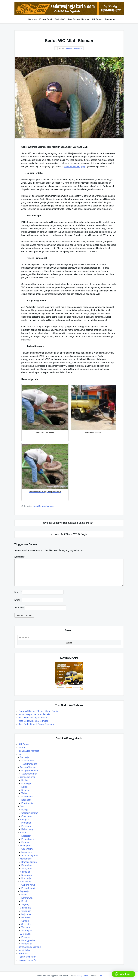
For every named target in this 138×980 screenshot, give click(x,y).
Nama (18, 592)
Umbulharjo (26, 908)
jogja (21, 754)
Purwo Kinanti (28, 888)
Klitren (25, 787)
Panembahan (28, 839)
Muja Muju (26, 914)
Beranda (33, 19)
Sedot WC (60, 19)
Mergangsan (26, 859)
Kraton (23, 833)
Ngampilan (25, 872)
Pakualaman (26, 882)
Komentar (20, 557)
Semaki (25, 921)
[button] (124, 974)
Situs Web (19, 607)
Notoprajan (27, 878)
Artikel (22, 748)
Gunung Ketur (28, 885)
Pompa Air (110, 19)
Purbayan (26, 826)
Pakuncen (26, 937)
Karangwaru (27, 898)
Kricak (24, 901)
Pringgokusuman (30, 770)
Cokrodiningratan (30, 813)
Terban (25, 793)
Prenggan (26, 823)
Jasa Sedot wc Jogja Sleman (33, 718)
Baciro (25, 780)
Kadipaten (26, 836)
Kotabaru (26, 790)
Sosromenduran (29, 774)
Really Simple (82, 976)
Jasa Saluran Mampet (78, 19)
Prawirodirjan (28, 803)
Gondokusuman (28, 777)
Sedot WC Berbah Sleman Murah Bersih (39, 711)
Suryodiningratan (30, 855)
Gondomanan (27, 797)
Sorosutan (26, 924)
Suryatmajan (28, 761)
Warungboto (27, 931)
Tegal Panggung (29, 764)
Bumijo (25, 810)
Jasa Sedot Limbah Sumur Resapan (37, 724)
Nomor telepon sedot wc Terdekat (35, 714)
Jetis (22, 806)
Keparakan (27, 865)
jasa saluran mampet (44, 506)
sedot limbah (25, 950)
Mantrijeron (26, 846)
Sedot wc (23, 954)
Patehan (26, 842)
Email (18, 600)
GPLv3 (100, 976)
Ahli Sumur (97, 19)
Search (69, 643)
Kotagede (25, 820)
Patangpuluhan (29, 940)
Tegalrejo (25, 891)
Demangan (27, 784)
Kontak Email (46, 19)
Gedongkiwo (28, 849)
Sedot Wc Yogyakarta (74, 48)
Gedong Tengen (28, 767)
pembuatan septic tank (30, 947)
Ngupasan (26, 800)
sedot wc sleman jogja (75, 166)
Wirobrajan (25, 934)
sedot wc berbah (28, 957)
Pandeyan (26, 918)
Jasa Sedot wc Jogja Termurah (34, 721)
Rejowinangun (28, 829)
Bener (24, 895)
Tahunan (26, 927)
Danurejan (25, 757)
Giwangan (26, 911)
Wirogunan (27, 869)
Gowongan (27, 816)
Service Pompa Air (28, 960)
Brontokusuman (29, 862)
